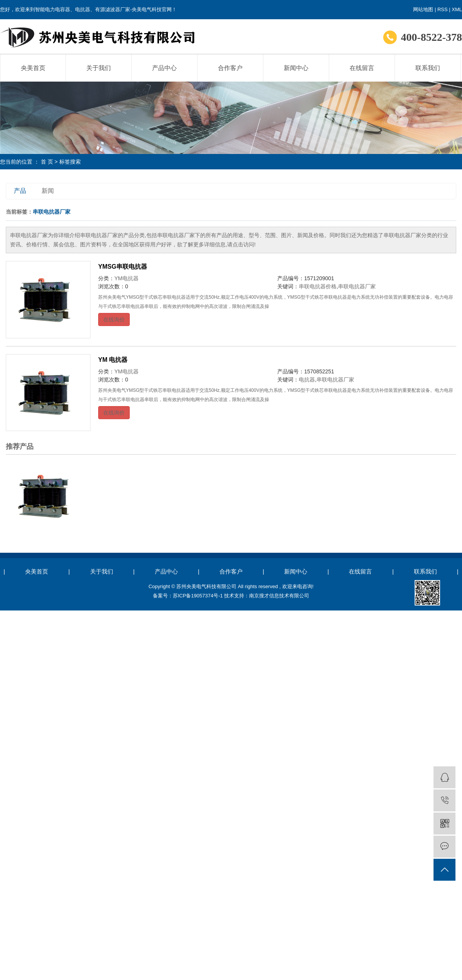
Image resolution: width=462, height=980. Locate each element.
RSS (443, 9)
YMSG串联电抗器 (123, 267)
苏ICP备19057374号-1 (198, 596)
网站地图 (423, 9)
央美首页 (33, 68)
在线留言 (362, 68)
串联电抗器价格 (318, 286)
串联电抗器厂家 (357, 286)
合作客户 (230, 68)
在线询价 (114, 319)
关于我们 (99, 68)
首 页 (47, 162)
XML (457, 9)
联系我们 (428, 68)
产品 (20, 191)
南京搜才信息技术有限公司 (279, 596)
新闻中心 (296, 68)
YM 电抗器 (113, 360)
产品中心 (164, 68)
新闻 (48, 191)
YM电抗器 (126, 278)
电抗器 (307, 380)
